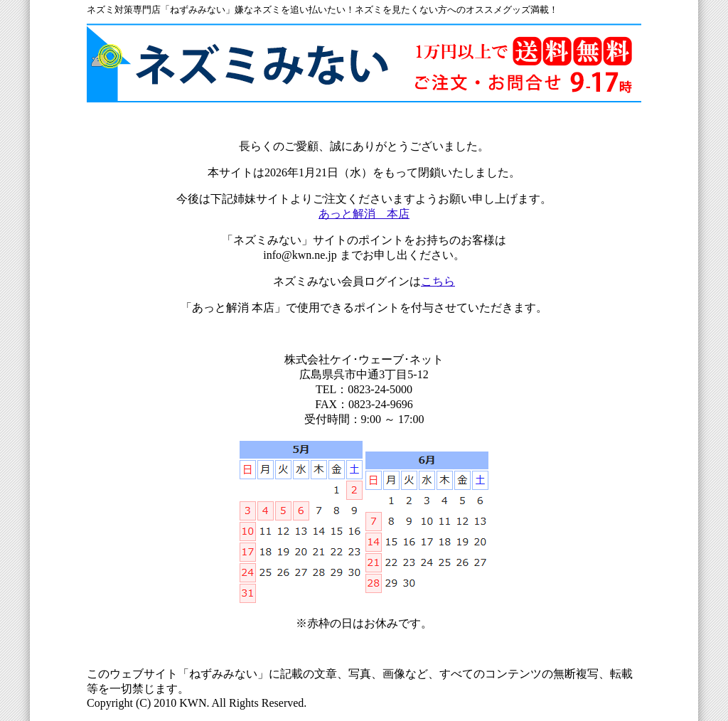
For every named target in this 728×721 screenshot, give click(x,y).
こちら (438, 281)
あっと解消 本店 (364, 214)
